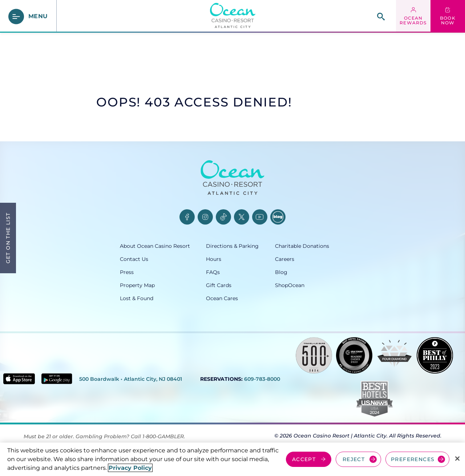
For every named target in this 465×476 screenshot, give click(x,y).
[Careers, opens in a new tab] (310, 259)
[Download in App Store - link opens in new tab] (19, 379)
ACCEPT (304, 459)
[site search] (381, 17)
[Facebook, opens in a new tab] (187, 217)
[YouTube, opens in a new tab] (260, 217)
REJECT (354, 459)
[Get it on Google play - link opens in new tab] (57, 379)
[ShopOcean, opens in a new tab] (310, 285)
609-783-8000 (262, 379)
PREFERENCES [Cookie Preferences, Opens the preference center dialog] (413, 459)
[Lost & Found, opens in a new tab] (163, 298)
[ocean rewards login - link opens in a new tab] (413, 16)
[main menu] (28, 17)
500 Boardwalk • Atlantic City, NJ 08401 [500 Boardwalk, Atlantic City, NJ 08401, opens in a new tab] (131, 379)
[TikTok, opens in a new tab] (223, 217)
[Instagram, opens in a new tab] (205, 217)
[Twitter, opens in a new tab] (242, 217)
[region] (232, 459)
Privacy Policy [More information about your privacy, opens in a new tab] (130, 468)
